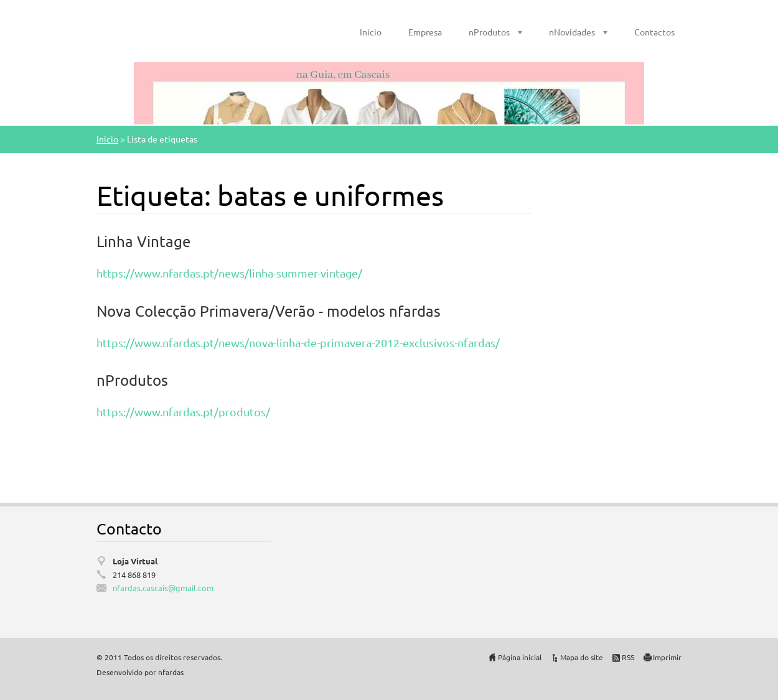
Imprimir (667, 657)
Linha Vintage (143, 241)
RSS (628, 657)
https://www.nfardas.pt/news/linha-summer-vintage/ (229, 273)
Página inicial (520, 657)
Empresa (425, 32)
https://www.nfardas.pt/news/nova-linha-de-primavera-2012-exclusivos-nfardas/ (298, 343)
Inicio (371, 32)
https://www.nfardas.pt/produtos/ (183, 412)
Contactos (654, 32)
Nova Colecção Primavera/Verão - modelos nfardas (269, 311)
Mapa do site (582, 657)
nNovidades (572, 32)
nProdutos (489, 32)
